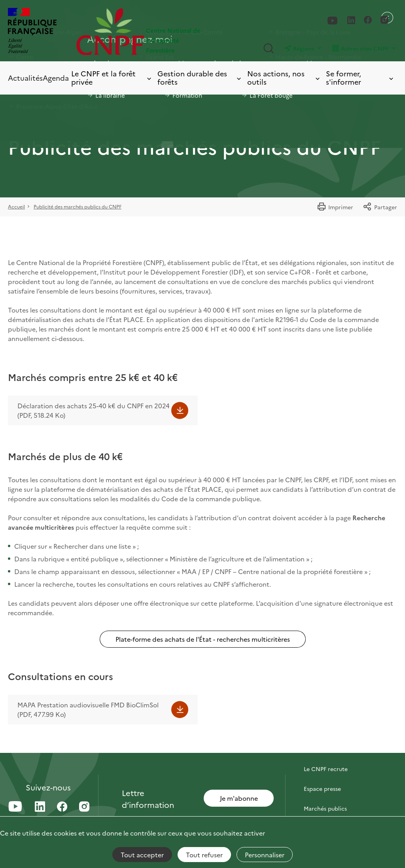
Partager (380, 207)
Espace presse (322, 788)
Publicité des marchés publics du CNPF (78, 206)
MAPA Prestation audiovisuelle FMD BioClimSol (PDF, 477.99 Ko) (88, 709)
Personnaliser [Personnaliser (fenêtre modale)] (265, 855)
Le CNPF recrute (326, 769)
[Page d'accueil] (139, 31)
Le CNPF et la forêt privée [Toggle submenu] (112, 78)
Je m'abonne (239, 798)
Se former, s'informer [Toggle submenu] (360, 78)
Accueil (16, 206)
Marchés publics (325, 808)
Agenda (56, 78)
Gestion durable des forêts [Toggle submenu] (200, 78)
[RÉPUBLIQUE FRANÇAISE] (32, 31)
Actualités (25, 78)
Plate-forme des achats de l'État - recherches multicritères (203, 639)
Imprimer (335, 207)
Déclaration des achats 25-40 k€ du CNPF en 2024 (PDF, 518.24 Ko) (94, 410)
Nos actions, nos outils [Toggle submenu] (284, 78)
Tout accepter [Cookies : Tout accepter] (142, 855)
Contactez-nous (325, 749)
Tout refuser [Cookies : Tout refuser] (204, 855)
